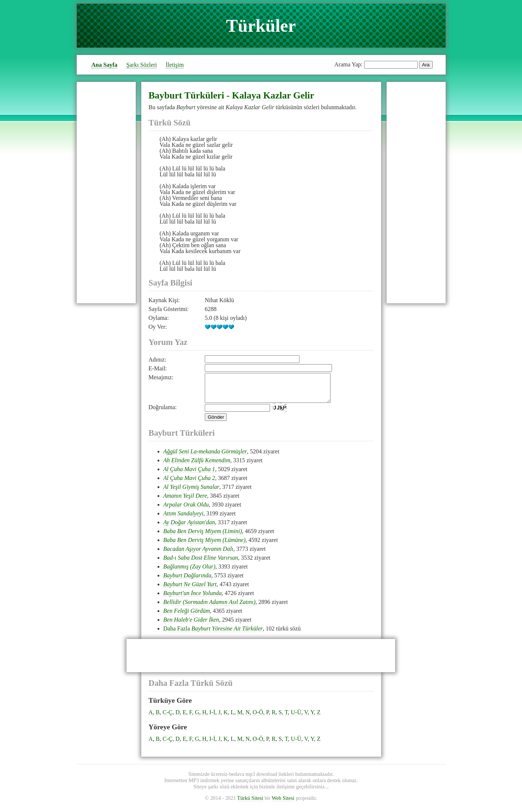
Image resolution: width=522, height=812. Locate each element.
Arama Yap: (348, 64)
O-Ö (258, 718)
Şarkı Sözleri (141, 65)
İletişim (175, 65)
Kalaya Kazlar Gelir (273, 95)
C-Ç (168, 718)
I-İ (212, 718)
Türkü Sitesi (250, 804)
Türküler (261, 26)
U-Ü (296, 718)
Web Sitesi (283, 804)
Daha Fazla (213, 634)
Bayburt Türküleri (186, 95)
